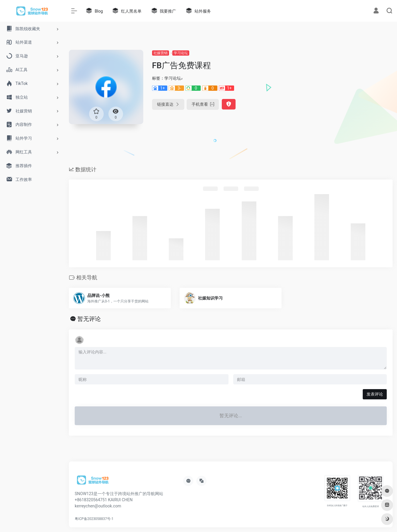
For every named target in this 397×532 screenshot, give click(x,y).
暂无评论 (89, 319)
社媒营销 (161, 53)
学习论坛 (181, 53)
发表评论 (375, 394)
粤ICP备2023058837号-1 (94, 519)
